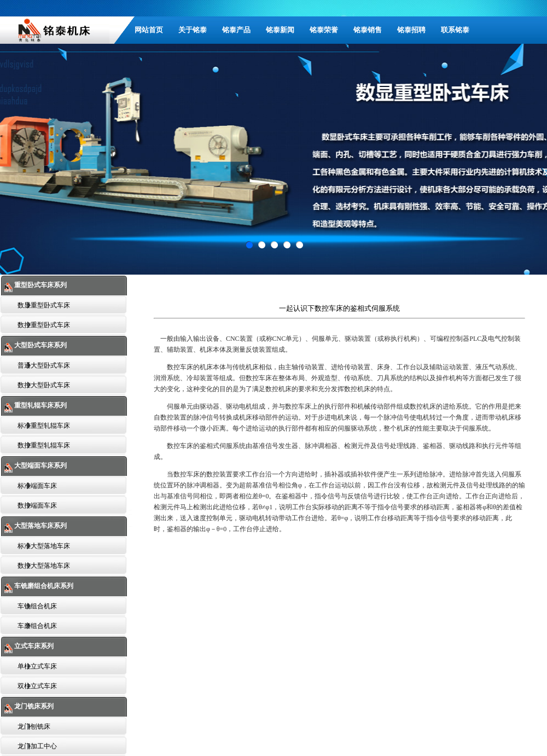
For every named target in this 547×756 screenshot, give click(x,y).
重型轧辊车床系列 (40, 405)
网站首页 (149, 30)
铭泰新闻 (280, 30)
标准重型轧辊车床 (44, 426)
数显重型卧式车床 (44, 305)
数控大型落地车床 (44, 566)
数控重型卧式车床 (44, 325)
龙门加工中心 (37, 746)
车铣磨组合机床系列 (43, 586)
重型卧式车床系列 (40, 285)
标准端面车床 (37, 486)
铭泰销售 (368, 30)
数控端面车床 (37, 505)
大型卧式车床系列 (40, 345)
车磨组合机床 (37, 626)
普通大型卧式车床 (44, 365)
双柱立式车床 (37, 686)
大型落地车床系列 (40, 526)
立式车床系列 (33, 646)
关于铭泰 (193, 30)
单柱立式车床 (37, 666)
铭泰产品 (236, 30)
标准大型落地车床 (44, 546)
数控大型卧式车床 (44, 385)
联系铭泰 (455, 30)
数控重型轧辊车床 (44, 445)
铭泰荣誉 (324, 30)
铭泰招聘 (411, 30)
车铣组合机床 (37, 606)
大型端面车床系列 (40, 466)
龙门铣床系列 (33, 706)
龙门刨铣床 (34, 726)
